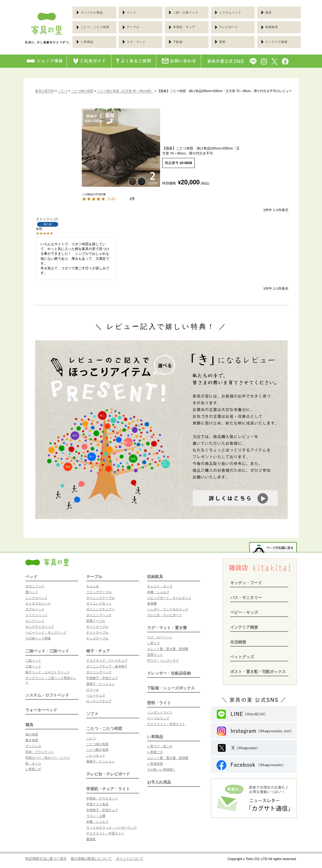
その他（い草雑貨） (161, 770)
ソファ (92, 714)
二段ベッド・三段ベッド (47, 651)
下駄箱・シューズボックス (171, 688)
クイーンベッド (37, 615)
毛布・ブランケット (40, 752)
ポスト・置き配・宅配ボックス (258, 672)
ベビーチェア (96, 696)
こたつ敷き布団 (97, 750)
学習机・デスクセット (102, 798)
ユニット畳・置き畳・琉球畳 (168, 649)
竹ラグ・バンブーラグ (163, 661)
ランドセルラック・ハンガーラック (112, 828)
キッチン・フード (246, 583)
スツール (93, 690)
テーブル (94, 577)
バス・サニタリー (246, 597)
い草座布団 (155, 764)
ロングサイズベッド (40, 627)
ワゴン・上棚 (96, 816)
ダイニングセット (99, 603)
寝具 (29, 725)
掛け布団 (32, 734)
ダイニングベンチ (99, 615)
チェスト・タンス (160, 586)
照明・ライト (159, 703)
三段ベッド (33, 666)
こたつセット (96, 756)
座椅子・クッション (101, 684)
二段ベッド (33, 661)
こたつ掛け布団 (82, 91)
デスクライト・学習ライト (105, 833)
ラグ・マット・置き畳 (167, 628)
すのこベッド (35, 586)
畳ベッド (32, 592)
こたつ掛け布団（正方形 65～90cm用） (125, 91)
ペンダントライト (160, 712)
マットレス (33, 746)
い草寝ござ (33, 769)
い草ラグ (153, 643)
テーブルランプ (158, 718)
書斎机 (91, 839)
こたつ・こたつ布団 (104, 728)
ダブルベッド (35, 609)
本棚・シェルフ (97, 822)
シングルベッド (37, 598)
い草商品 (155, 737)
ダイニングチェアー (101, 609)
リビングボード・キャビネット (169, 598)
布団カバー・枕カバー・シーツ (48, 758)
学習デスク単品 (97, 804)
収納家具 (155, 577)
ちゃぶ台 (93, 586)
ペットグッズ (242, 657)
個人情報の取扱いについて (91, 859)
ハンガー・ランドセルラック (168, 609)
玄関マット (155, 655)
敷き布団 (32, 740)
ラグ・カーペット (160, 637)
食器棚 (152, 603)
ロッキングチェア (99, 701)
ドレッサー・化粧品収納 (169, 673)
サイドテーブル (97, 627)
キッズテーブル (97, 638)
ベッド (31, 577)
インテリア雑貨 (244, 627)
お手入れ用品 (159, 782)
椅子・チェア (98, 651)
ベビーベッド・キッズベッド (46, 633)
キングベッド (35, 621)
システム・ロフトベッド (47, 695)
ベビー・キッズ (244, 612)
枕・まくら (33, 764)
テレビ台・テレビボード (108, 774)
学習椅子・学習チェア (102, 678)
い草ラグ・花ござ (160, 746)
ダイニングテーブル (101, 598)
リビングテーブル (99, 592)
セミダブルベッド (38, 603)
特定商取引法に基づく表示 (46, 859)
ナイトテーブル (97, 633)
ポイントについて (130, 859)
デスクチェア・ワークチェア (107, 661)
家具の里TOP (45, 91)
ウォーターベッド (41, 710)
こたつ (63, 91)
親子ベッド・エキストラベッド (48, 672)
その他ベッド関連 (38, 638)
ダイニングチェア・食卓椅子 (107, 666)
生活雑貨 (238, 642)
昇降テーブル (96, 621)
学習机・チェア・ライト (108, 789)
